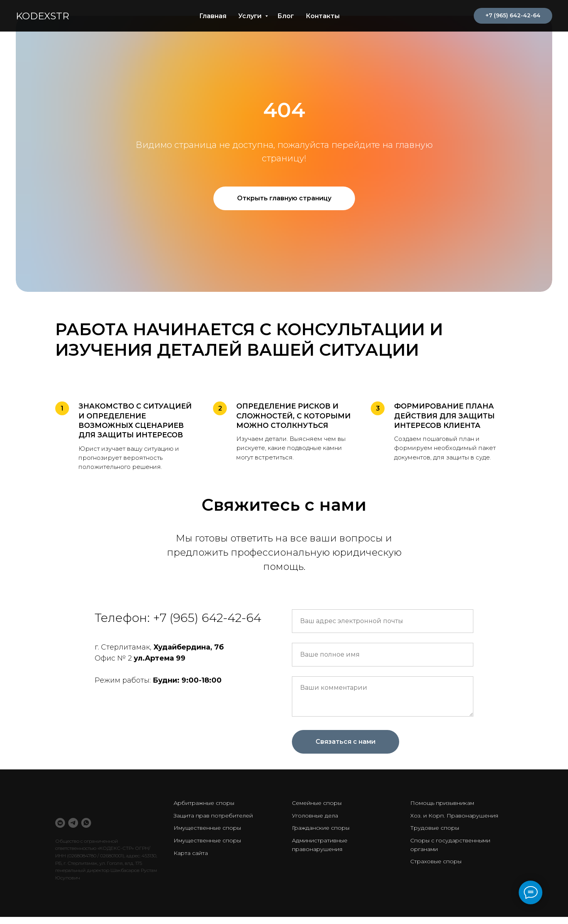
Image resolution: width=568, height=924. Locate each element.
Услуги (251, 16)
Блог (286, 16)
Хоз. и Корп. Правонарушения (454, 816)
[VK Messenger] (60, 823)
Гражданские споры (321, 828)
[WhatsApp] (86, 823)
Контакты (323, 16)
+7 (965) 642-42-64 (207, 618)
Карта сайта (191, 853)
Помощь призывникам (442, 803)
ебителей (239, 816)
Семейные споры (317, 803)
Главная (213, 16)
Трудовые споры (435, 828)
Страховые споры (436, 861)
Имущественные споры (207, 828)
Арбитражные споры (204, 803)
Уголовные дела (315, 816)
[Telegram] (73, 823)
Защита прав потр (199, 816)
